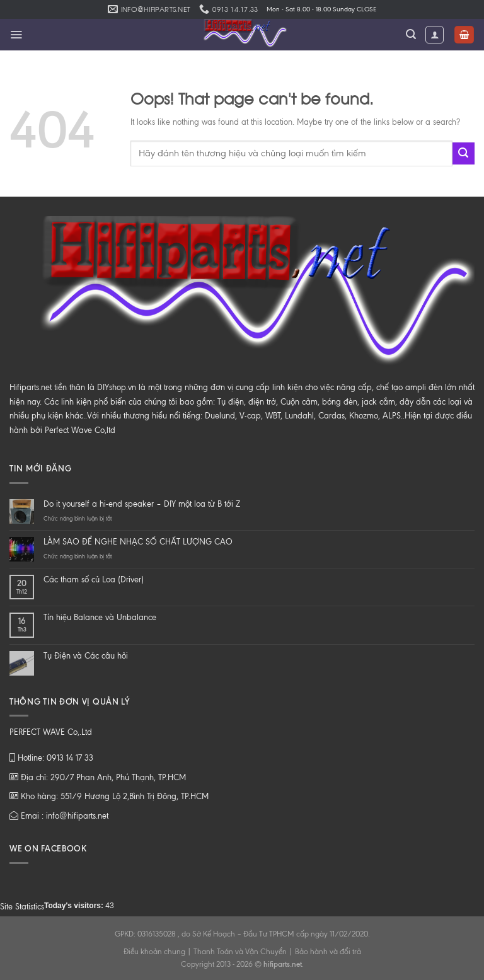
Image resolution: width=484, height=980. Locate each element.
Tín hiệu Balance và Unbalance (100, 617)
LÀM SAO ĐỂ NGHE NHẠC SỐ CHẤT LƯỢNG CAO (138, 542)
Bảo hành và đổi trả (328, 952)
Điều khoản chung (154, 952)
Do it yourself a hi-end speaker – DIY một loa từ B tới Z (142, 504)
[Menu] (16, 35)
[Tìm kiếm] (411, 34)
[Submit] (464, 153)
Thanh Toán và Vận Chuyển (240, 952)
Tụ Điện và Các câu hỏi (86, 656)
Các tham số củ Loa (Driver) (94, 579)
